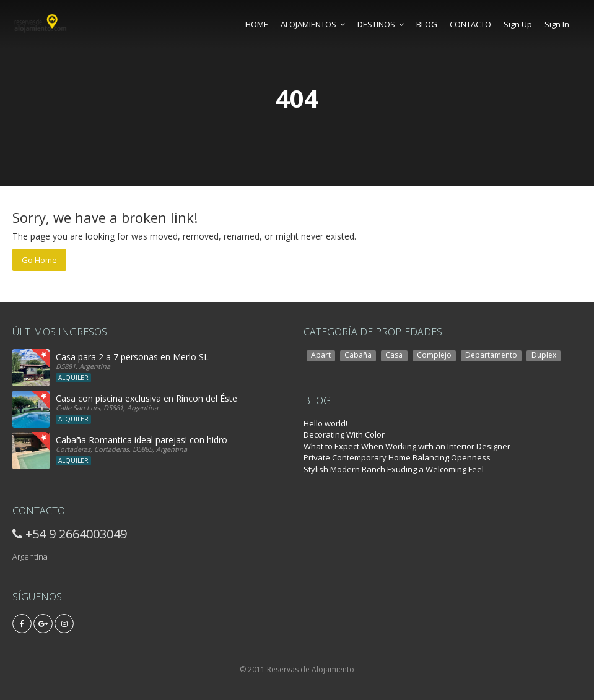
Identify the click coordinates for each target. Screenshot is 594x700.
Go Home (39, 260)
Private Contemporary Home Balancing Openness (397, 457)
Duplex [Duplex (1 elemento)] (544, 355)
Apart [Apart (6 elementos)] (321, 355)
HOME (257, 24)
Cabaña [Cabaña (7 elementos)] (358, 355)
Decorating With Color (344, 434)
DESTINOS (381, 24)
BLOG (427, 24)
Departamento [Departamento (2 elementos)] (491, 355)
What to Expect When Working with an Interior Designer (407, 446)
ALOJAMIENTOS (313, 24)
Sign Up (518, 24)
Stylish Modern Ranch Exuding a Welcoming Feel (394, 469)
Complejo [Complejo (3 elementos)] (434, 355)
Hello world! (325, 423)
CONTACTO (470, 24)
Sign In (557, 24)
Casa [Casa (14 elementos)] (394, 355)
